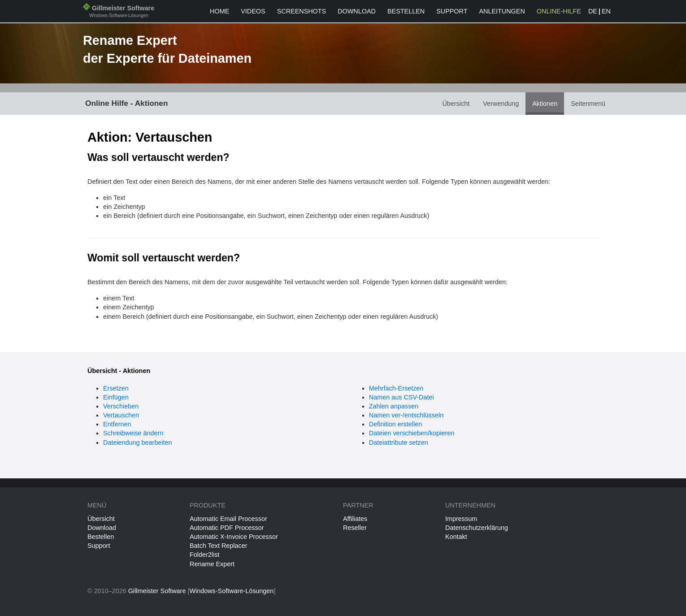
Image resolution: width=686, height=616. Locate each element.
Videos (253, 11)
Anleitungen (502, 11)
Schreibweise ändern (133, 433)
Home (219, 11)
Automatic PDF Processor (227, 528)
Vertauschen (121, 415)
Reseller (355, 528)
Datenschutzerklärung (477, 528)
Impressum (461, 519)
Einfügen (116, 397)
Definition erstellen (395, 424)
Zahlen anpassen (394, 406)
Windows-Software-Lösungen (231, 591)
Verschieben (121, 406)
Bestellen (406, 11)
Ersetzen (116, 388)
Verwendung (501, 104)
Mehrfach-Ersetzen (396, 388)
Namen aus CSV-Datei (402, 397)
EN (606, 11)
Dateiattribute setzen (399, 442)
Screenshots (302, 11)
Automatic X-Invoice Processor (234, 537)
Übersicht (456, 104)
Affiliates (355, 519)
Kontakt (456, 537)
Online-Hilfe (559, 11)
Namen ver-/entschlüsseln (406, 415)
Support (452, 11)
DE (593, 11)
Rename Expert (212, 564)
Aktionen (545, 104)
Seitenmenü (588, 104)
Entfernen (117, 424)
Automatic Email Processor (228, 519)
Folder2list (204, 555)
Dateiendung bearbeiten (138, 442)
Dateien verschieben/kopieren (412, 433)
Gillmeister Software (119, 12)
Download (357, 11)
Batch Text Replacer (219, 546)
